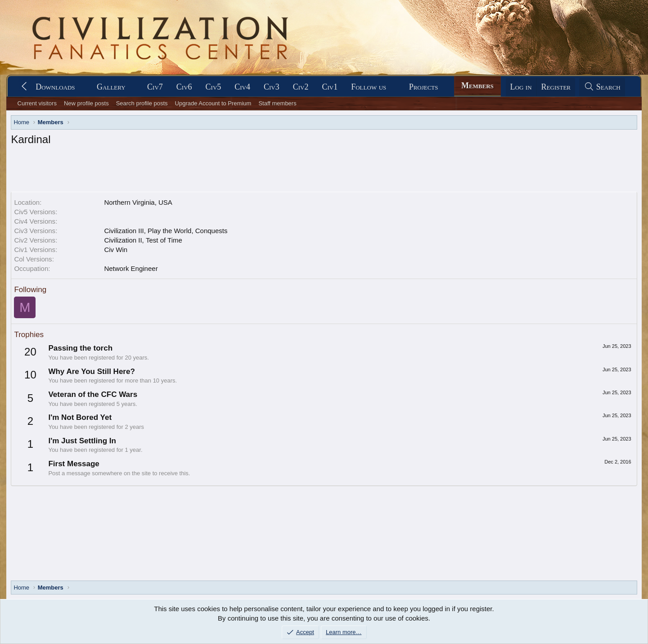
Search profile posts (142, 103)
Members (477, 86)
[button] (83, 87)
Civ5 (214, 87)
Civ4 (242, 87)
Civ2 (301, 87)
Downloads (55, 87)
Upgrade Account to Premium (213, 103)
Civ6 (184, 87)
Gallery (111, 87)
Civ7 (155, 87)
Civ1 (330, 87)
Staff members (277, 103)
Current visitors (37, 103)
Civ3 (272, 87)
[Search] (602, 87)
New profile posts (86, 103)
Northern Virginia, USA (138, 202)
